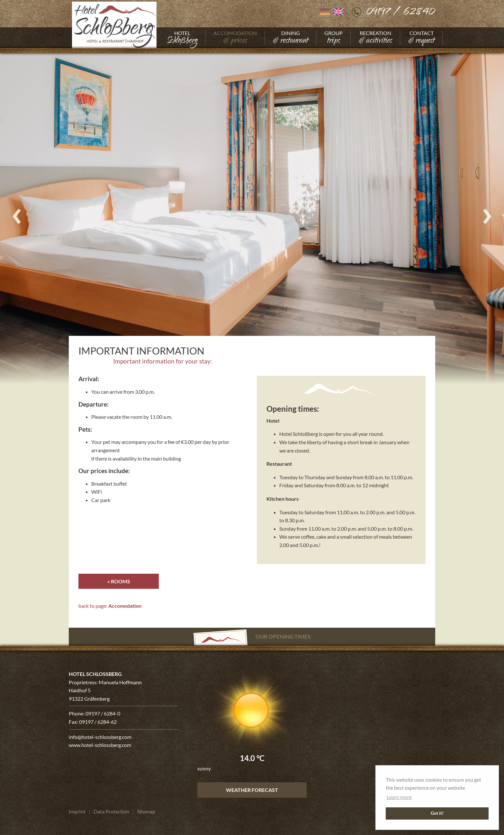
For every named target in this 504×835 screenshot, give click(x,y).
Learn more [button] (399, 797)
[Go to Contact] (421, 38)
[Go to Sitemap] (146, 812)
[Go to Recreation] (375, 38)
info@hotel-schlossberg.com (100, 737)
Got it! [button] (437, 813)
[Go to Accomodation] (235, 38)
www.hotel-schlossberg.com (100, 745)
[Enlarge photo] (252, 216)
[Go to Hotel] (182, 38)
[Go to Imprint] (77, 812)
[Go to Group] (333, 38)
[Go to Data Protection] (111, 812)
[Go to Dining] (291, 38)
